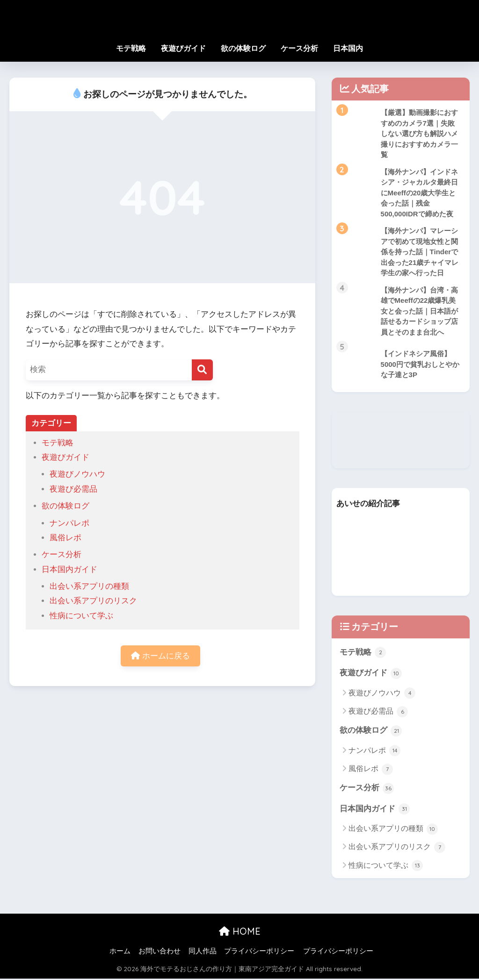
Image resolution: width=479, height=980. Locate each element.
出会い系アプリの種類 (89, 586)
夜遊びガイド (183, 48)
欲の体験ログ (243, 48)
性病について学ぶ (81, 616)
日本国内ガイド (69, 569)
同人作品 (203, 953)
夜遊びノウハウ (77, 474)
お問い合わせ (160, 953)
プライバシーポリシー (259, 953)
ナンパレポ (69, 523)
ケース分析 (299, 48)
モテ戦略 (131, 48)
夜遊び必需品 (73, 489)
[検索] (202, 370)
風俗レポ (65, 538)
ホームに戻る (160, 656)
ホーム (120, 953)
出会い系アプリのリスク (93, 601)
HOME (240, 933)
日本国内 (348, 48)
